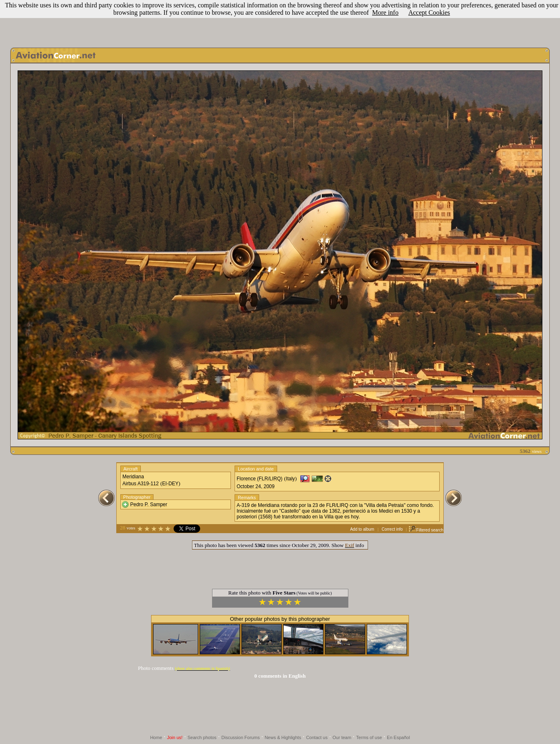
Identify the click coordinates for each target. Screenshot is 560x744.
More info (385, 12)
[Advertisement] (280, 22)
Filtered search (426, 530)
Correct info (392, 529)
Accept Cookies (429, 12)
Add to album (362, 529)
